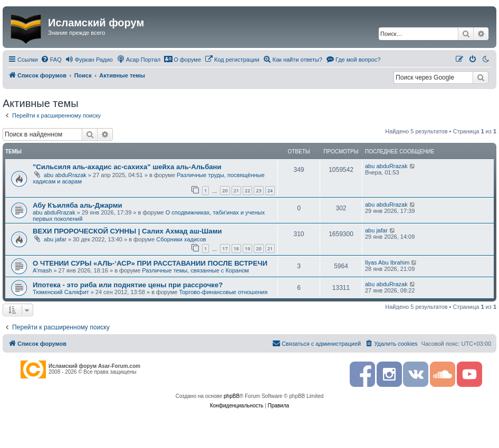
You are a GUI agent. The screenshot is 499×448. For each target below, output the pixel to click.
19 (247, 249)
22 (247, 191)
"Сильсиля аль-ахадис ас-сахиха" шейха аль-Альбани (127, 167)
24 (270, 191)
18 (236, 249)
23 (258, 191)
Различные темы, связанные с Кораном (195, 270)
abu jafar (55, 239)
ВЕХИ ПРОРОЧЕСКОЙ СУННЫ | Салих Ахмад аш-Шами (127, 231)
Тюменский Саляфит (61, 292)
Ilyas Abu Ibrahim (387, 262)
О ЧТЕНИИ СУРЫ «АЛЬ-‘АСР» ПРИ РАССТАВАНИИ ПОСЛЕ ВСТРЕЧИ (150, 263)
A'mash (42, 270)
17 (225, 249)
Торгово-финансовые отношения (223, 292)
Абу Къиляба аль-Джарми (78, 205)
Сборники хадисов (181, 239)
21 (236, 191)
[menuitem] (51, 60)
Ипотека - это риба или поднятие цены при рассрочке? (128, 285)
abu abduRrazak (65, 175)
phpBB (232, 396)
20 (225, 191)
